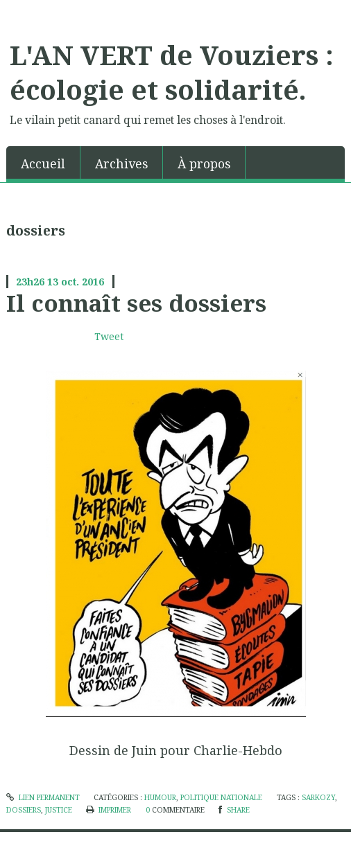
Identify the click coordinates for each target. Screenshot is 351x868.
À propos (204, 163)
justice (59, 810)
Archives (121, 163)
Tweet (109, 336)
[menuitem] (43, 162)
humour (160, 797)
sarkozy (318, 797)
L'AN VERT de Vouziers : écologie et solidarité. (172, 72)
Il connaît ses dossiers (136, 303)
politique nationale (221, 797)
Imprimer (109, 810)
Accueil (43, 163)
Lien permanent (43, 797)
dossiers (24, 810)
